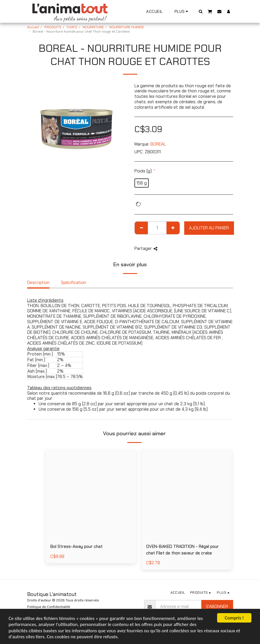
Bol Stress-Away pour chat (77, 546)
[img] (187, 494)
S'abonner (217, 607)
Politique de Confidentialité (49, 607)
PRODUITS (53, 27)
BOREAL (158, 144)
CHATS (72, 27)
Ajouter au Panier (209, 228)
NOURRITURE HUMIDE (127, 27)
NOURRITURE (93, 27)
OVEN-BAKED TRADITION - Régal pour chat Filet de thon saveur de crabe (182, 550)
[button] (201, 11)
